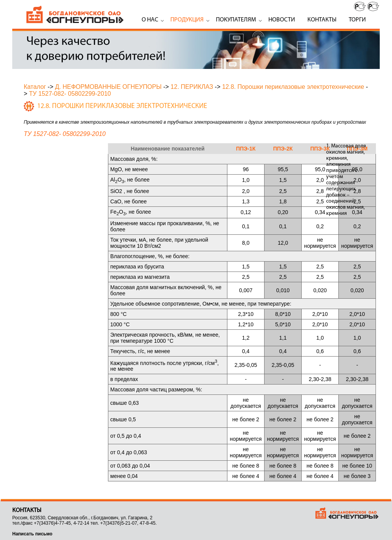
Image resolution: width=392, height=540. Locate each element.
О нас (150, 20)
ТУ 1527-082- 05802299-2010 (70, 94)
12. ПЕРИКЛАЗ (192, 87)
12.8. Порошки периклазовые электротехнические (293, 87)
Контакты (322, 20)
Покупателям (236, 20)
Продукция (187, 20)
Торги (357, 20)
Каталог (35, 87)
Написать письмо (32, 534)
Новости (282, 20)
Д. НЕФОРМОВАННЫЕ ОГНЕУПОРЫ (108, 87)
